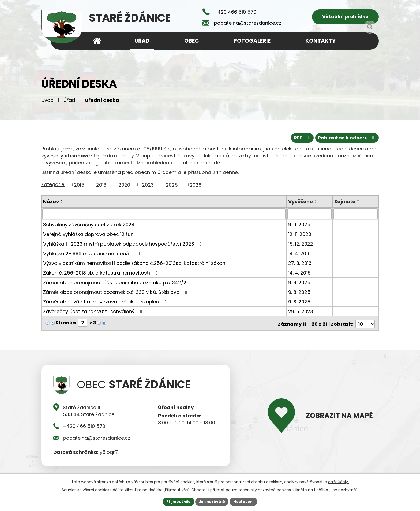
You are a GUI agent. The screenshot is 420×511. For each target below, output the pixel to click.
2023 (148, 186)
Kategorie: (53, 186)
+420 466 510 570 (84, 426)
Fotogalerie (252, 41)
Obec (192, 41)
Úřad (69, 102)
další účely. (338, 481)
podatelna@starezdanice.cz (97, 438)
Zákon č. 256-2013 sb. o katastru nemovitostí (102, 274)
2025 (172, 186)
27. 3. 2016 (300, 264)
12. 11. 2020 (300, 236)
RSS (299, 139)
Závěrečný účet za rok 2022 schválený (94, 313)
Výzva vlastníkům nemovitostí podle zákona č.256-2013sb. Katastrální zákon (139, 264)
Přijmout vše (177, 501)
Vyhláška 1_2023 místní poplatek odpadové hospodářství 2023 (124, 245)
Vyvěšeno (301, 203)
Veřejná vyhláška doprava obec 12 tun (93, 236)
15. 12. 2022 (301, 245)
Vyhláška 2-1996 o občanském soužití (93, 255)
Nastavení (245, 501)
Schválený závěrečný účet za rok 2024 (94, 226)
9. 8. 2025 (300, 284)
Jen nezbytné (212, 501)
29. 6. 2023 (301, 313)
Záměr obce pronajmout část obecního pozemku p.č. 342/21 (120, 284)
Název (51, 203)
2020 (124, 186)
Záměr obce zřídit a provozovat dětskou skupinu (106, 303)
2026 (196, 186)
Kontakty (320, 41)
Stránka (66, 324)
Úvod (47, 102)
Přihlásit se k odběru (346, 139)
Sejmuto (345, 203)
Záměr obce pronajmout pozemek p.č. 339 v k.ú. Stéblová (116, 293)
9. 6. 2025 (300, 226)
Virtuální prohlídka (345, 18)
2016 (101, 186)
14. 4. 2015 (300, 255)
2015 (79, 186)
